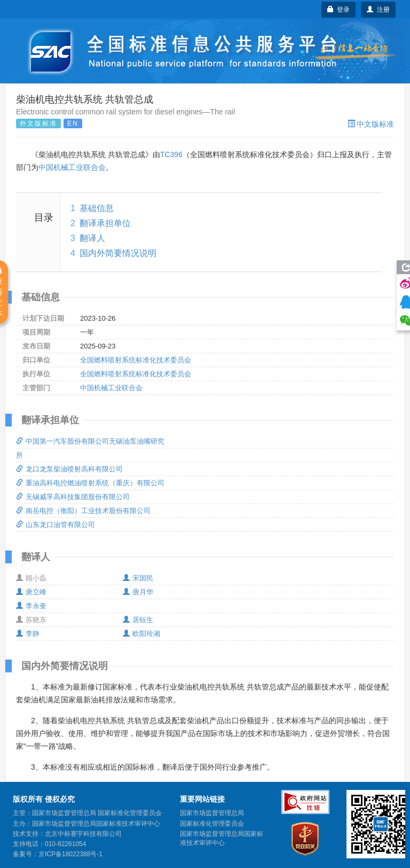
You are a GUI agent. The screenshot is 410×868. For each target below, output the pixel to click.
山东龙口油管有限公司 (56, 525)
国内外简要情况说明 (118, 253)
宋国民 (138, 578)
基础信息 (97, 208)
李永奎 (31, 606)
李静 (28, 634)
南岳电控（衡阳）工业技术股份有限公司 (83, 511)
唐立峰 (31, 592)
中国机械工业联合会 (72, 167)
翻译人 (92, 238)
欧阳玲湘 (141, 634)
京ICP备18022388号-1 (70, 854)
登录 (339, 10)
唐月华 (138, 592)
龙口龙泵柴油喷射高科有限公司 (69, 469)
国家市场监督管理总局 (212, 813)
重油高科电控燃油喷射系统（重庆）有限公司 (90, 483)
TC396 (171, 154)
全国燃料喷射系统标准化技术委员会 (136, 360)
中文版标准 (371, 124)
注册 (378, 10)
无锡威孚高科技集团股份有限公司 (73, 497)
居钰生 (138, 620)
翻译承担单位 (105, 223)
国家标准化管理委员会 (212, 824)
